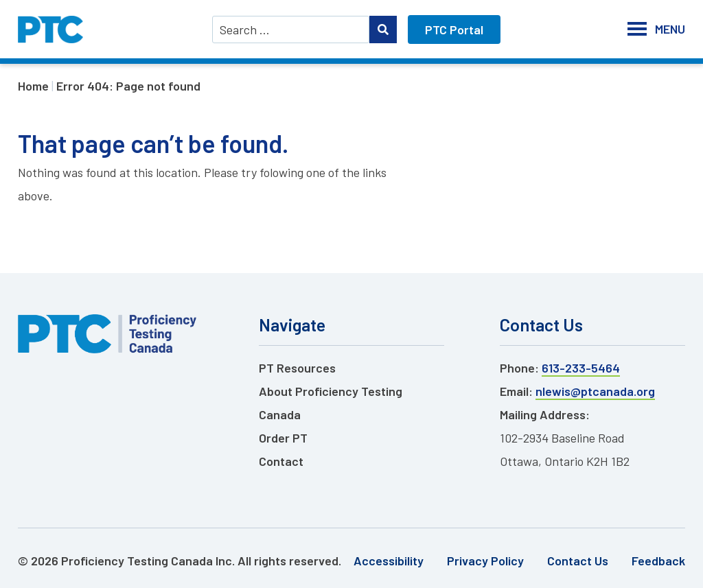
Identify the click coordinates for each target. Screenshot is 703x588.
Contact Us (578, 561)
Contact (281, 461)
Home (33, 86)
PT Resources (297, 368)
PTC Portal (454, 30)
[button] (670, 29)
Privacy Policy (485, 561)
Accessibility (389, 561)
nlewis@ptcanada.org (595, 391)
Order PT (283, 438)
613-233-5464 (581, 368)
